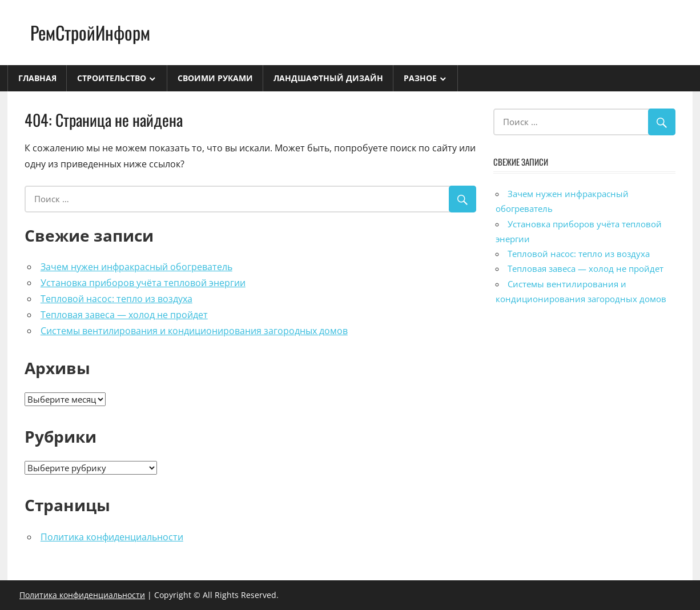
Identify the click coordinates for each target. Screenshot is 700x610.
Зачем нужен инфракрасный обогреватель (136, 267)
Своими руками (215, 78)
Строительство (112, 78)
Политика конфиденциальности (112, 537)
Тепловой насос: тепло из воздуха (116, 299)
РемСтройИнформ (90, 32)
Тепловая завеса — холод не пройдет (124, 315)
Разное (420, 78)
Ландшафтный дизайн (328, 78)
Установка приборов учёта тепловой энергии (143, 283)
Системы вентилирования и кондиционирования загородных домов (194, 331)
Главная (37, 78)
